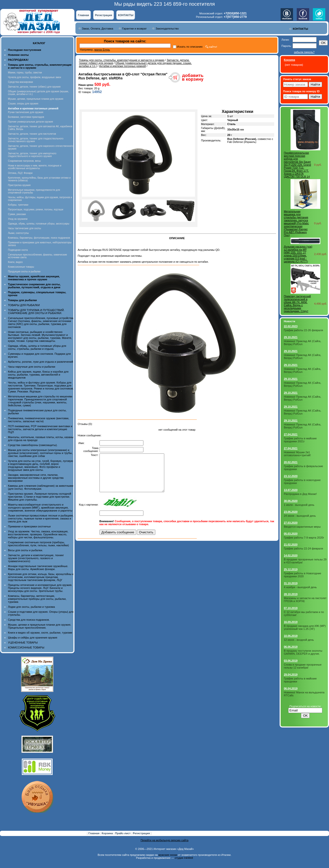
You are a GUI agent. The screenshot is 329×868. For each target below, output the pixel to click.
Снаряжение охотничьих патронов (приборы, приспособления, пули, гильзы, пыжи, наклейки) (38, 544)
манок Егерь (102, 50)
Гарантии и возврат (134, 29)
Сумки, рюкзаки (17, 214)
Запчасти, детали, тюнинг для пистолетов (32, 134)
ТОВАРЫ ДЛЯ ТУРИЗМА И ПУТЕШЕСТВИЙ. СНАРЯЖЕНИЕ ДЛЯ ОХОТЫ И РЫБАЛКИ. (36, 312)
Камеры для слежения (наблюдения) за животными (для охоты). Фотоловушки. (41, 487)
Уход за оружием (18, 219)
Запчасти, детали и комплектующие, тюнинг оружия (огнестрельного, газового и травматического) (36, 558)
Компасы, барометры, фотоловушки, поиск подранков (39, 238)
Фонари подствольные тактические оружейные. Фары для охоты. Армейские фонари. (38, 568)
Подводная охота (18, 250)
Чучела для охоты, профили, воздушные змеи (34, 77)
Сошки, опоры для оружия (23, 104)
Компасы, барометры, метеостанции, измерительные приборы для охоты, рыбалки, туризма (37, 599)
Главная (83, 15)
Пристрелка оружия (19, 185)
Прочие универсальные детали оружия (30, 122)
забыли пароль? (304, 52)
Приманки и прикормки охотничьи (29, 526)
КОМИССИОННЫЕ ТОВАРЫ (26, 647)
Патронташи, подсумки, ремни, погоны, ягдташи (36, 209)
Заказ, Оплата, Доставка (98, 29)
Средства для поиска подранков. (29, 620)
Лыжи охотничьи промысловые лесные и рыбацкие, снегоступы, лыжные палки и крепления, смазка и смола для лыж (41, 518)
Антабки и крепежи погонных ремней (122, 66)
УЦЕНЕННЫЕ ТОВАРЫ (23, 643)
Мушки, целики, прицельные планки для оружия (36, 99)
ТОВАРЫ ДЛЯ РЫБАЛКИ (24, 305)
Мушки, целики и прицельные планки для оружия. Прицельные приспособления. (40, 626)
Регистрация (104, 15)
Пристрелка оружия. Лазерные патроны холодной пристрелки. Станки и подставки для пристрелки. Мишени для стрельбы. (40, 497)
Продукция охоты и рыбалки (24, 272)
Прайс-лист (123, 833)
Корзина (108, 833)
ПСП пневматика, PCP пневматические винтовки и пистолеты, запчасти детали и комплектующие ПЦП (40, 429)
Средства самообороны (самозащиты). (33, 445)
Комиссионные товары (21, 267)
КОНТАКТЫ (126, 15)
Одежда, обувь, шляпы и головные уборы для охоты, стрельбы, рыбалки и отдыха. (37, 347)
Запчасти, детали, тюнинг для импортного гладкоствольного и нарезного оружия (32, 155)
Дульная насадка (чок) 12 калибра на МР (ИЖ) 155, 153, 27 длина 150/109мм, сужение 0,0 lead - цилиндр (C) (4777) (298, 254)
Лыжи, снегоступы (18, 233)
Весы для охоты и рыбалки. (25, 550)
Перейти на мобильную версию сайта (165, 840)
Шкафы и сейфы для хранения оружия (33, 638)
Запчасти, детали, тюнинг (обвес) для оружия (34, 87)
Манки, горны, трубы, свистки (25, 73)
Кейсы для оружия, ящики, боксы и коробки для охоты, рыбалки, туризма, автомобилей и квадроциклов (38, 375)
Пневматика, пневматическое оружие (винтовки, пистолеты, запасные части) (39, 420)
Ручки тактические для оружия (26, 112)
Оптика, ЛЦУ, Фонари (20, 173)
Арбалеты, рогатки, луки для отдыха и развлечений (40, 362)
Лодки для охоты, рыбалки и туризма (31, 607)
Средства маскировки (20, 82)
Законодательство (167, 29)
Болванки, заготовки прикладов (26, 117)
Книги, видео (15, 262)
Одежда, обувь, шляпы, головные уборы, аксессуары (39, 224)
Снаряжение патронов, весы (24, 161)
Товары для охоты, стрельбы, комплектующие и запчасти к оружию (122, 60)
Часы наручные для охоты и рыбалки (32, 367)
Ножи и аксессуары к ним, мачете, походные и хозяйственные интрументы (35, 167)
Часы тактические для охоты (24, 228)
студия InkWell (184, 858)
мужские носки (168, 855)
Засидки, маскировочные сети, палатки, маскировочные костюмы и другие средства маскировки (36, 478)
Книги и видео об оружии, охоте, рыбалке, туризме (40, 633)
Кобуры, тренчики (18, 205)
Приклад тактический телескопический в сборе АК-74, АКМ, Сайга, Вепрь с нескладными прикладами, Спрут (297, 304)
